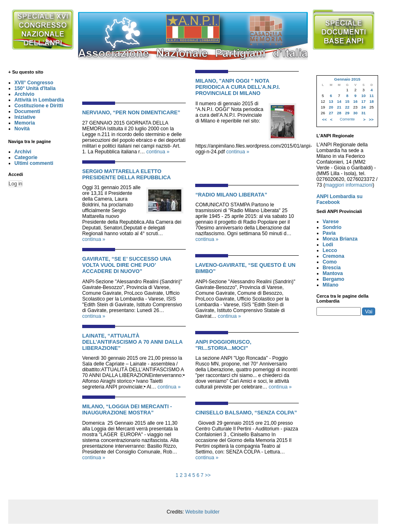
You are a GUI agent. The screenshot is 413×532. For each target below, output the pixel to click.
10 (363, 96)
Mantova (333, 273)
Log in (15, 184)
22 (347, 107)
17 (363, 102)
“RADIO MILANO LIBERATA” (231, 195)
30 (355, 113)
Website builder (203, 512)
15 (347, 102)
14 (339, 102)
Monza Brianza (340, 239)
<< (324, 119)
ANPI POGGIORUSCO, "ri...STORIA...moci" (223, 345)
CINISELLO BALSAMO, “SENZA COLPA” (246, 413)
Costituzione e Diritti (39, 106)
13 (331, 102)
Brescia (332, 268)
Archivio (24, 94)
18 (371, 102)
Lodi (328, 245)
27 (331, 113)
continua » (158, 152)
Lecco (330, 250)
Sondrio (332, 227)
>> (208, 475)
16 (355, 102)
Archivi (23, 152)
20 (331, 107)
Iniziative (25, 117)
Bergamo (333, 279)
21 (339, 107)
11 (371, 96)
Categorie (26, 157)
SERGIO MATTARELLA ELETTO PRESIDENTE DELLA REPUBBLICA (126, 174)
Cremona (333, 256)
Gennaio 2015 (347, 79)
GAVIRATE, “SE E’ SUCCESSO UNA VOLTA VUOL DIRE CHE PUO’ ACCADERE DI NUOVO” (127, 265)
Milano (331, 285)
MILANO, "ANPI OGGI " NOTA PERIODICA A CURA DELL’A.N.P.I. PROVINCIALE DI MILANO (238, 87)
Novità (22, 129)
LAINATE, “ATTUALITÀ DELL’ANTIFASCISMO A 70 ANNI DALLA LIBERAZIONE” (132, 342)
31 (363, 113)
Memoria (25, 123)
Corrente (347, 119)
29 (347, 113)
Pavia (329, 233)
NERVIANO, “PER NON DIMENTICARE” (131, 112)
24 (363, 107)
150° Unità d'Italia (35, 88)
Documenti (27, 111)
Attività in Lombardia (39, 100)
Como (330, 262)
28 (339, 113)
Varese (331, 222)
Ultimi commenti (34, 163)
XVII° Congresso (34, 83)
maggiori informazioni (349, 185)
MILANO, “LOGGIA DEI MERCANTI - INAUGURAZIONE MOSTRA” (127, 409)
